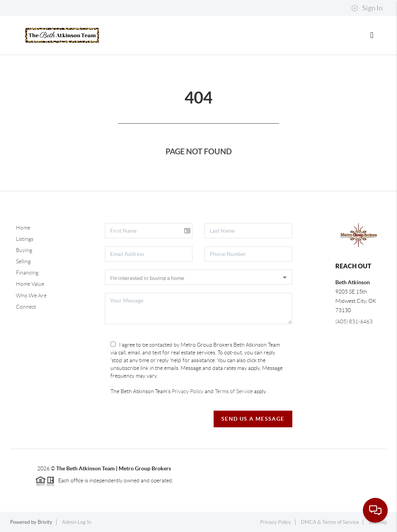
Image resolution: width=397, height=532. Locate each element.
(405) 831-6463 (354, 321)
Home (23, 228)
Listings (25, 239)
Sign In (367, 8)
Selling (23, 261)
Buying (24, 250)
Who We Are (31, 295)
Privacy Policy (188, 391)
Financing (27, 273)
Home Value (30, 284)
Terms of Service (234, 391)
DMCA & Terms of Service (330, 522)
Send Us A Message (253, 419)
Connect (26, 307)
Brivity (45, 522)
